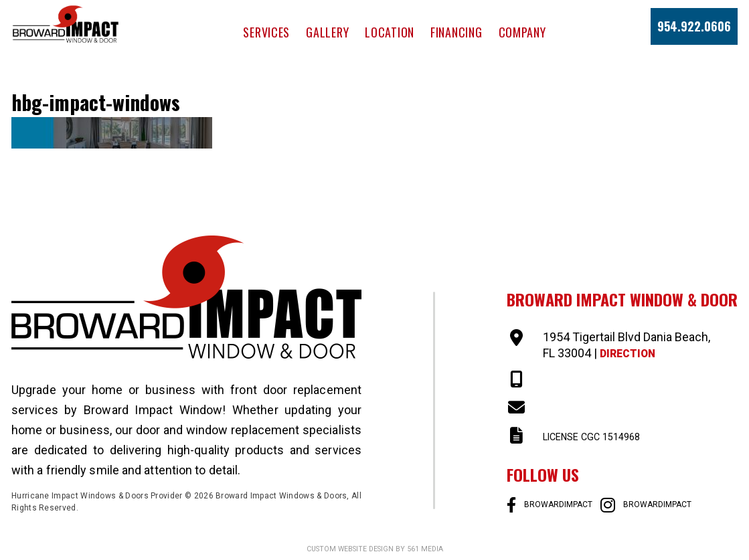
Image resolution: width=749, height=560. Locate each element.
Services (266, 32)
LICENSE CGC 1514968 (604, 436)
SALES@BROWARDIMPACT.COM (629, 408)
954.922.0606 (694, 26)
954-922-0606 (580, 380)
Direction (632, 353)
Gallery (327, 32)
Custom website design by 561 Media (374, 549)
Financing (456, 32)
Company (522, 32)
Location (390, 32)
